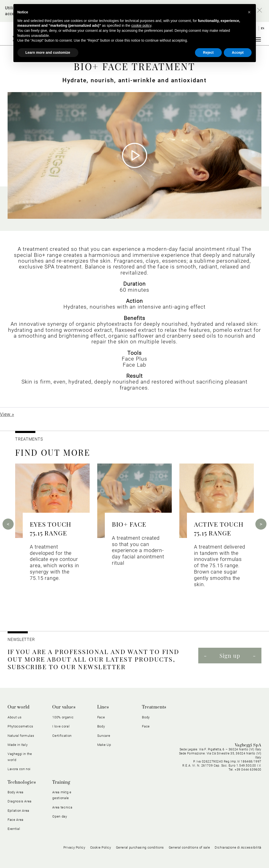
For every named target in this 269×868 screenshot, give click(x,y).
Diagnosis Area (20, 801)
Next (261, 524)
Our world (19, 707)
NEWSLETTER (21, 640)
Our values (64, 707)
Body (101, 726)
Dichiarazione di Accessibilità (238, 847)
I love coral (61, 726)
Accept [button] (238, 52)
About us (15, 717)
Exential (14, 829)
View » (7, 414)
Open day (60, 816)
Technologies (22, 782)
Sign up (230, 656)
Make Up (104, 745)
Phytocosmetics (20, 726)
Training (61, 782)
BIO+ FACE (129, 524)
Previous (8, 524)
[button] (249, 12)
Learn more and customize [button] (48, 52)
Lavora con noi (19, 769)
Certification (62, 736)
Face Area (16, 820)
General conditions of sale (189, 847)
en (263, 28)
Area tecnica (62, 807)
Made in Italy (18, 745)
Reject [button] (208, 52)
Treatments (154, 707)
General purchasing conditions (140, 847)
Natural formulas (21, 736)
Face (101, 717)
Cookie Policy (101, 847)
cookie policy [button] (141, 25)
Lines (103, 707)
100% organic (63, 717)
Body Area (16, 792)
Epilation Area (18, 811)
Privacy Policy (74, 847)
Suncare (104, 736)
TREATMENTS (30, 439)
